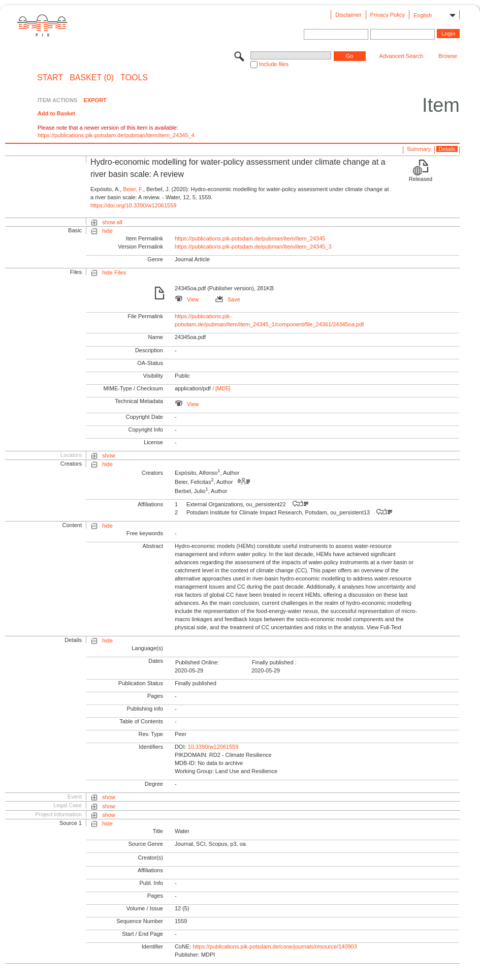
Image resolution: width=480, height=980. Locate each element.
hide (107, 231)
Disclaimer (348, 15)
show (109, 455)
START (50, 78)
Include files (274, 64)
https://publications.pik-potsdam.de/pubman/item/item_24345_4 (116, 135)
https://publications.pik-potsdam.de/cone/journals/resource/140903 (275, 946)
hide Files (114, 272)
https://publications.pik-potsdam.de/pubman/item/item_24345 (250, 238)
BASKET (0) (92, 78)
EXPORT (95, 100)
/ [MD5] (221, 388)
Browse (448, 56)
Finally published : (274, 662)
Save (228, 299)
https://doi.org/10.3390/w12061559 (133, 205)
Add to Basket (56, 113)
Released (421, 179)
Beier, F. (133, 189)
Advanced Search (402, 56)
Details (447, 149)
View (187, 299)
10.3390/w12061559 (213, 747)
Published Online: (197, 662)
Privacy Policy (388, 15)
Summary (419, 149)
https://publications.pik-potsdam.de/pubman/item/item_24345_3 (253, 247)
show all (112, 222)
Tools (134, 78)
